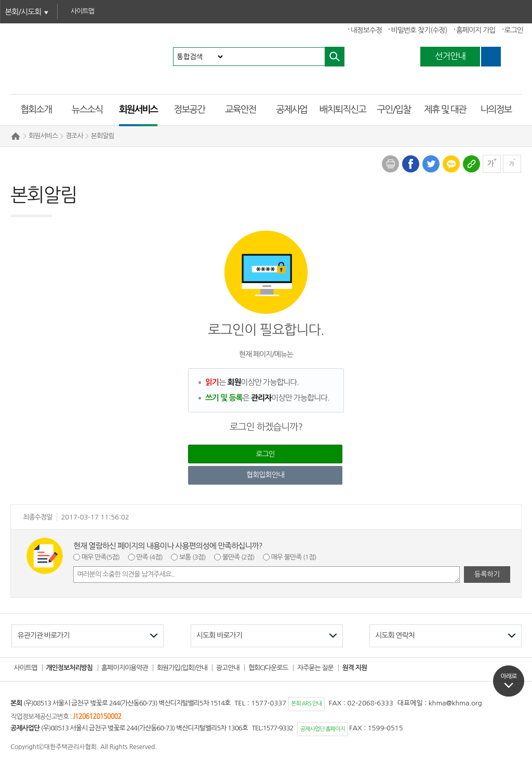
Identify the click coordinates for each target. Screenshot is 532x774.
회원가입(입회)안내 (182, 668)
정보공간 (190, 110)
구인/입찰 (394, 110)
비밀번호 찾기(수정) (419, 30)
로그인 (514, 30)
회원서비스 (138, 110)
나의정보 (496, 110)
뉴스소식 (87, 110)
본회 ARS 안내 (306, 704)
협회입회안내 (265, 475)
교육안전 (241, 110)
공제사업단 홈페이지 (323, 729)
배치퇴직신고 (343, 110)
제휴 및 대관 (445, 110)
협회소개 (36, 110)
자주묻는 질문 (315, 668)
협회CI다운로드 (268, 668)
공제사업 (291, 110)
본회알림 (103, 136)
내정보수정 (366, 30)
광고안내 (228, 668)
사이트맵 (26, 668)
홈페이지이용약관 (125, 668)
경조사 (74, 136)
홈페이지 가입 (476, 30)
